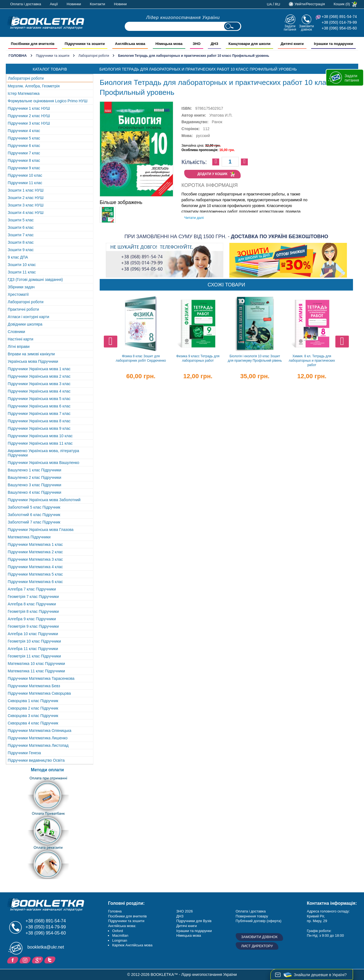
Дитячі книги (186, 926)
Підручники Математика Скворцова (39, 693)
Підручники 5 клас (24, 138)
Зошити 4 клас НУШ (26, 213)
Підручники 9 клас (24, 168)
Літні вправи (19, 347)
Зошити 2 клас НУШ (26, 198)
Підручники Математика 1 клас (35, 544)
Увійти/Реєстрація (309, 4)
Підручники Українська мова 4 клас (39, 391)
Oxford (117, 931)
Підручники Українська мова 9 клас (39, 428)
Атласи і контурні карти (28, 317)
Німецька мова (189, 935)
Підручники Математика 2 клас (35, 552)
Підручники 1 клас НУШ (29, 108)
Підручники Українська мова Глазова (41, 530)
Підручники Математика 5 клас (35, 574)
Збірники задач (21, 287)
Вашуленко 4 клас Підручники (34, 492)
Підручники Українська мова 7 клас (39, 414)
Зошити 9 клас (21, 250)
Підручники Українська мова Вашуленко (44, 463)
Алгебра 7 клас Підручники (32, 589)
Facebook (13, 960)
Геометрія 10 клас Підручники (34, 641)
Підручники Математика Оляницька (40, 731)
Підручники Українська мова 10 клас (40, 436)
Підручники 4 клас (24, 131)
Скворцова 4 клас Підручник (33, 723)
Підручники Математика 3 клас (35, 559)
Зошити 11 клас (22, 272)
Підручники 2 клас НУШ (29, 116)
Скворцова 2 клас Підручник (33, 708)
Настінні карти (21, 339)
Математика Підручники (29, 537)
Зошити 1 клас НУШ (26, 190)
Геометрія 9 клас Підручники (33, 626)
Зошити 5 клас (21, 220)
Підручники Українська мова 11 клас (40, 443)
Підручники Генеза (24, 753)
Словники (16, 332)
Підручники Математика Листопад (38, 745)
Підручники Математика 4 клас (35, 567)
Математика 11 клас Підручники (36, 671)
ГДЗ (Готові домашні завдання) (35, 280)
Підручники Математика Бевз (34, 686)
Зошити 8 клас (21, 242)
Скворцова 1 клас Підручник (33, 701)
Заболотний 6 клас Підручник (34, 515)
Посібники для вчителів (127, 916)
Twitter (51, 960)
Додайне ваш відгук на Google (38, 960)
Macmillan (120, 935)
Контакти (97, 4)
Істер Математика (24, 93)
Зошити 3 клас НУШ (26, 205)
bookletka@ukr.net (46, 947)
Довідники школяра (25, 324)
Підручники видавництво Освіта (36, 760)
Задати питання (290, 28)
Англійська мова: (122, 926)
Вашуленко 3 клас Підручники (34, 485)
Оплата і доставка (26, 4)
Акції (54, 4)
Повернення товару (252, 916)
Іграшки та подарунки (194, 931)
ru (277, 4)
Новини (120, 4)
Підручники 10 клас (25, 175)
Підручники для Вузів (194, 921)
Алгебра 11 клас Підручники (33, 649)
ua (269, 4)
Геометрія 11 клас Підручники (34, 656)
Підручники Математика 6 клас (35, 582)
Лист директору (257, 946)
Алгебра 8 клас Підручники (32, 604)
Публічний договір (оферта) (259, 921)
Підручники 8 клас (24, 160)
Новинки (74, 4)
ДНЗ (180, 916)
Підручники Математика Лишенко (38, 738)
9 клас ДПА (18, 257)
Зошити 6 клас (21, 227)
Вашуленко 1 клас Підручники (34, 470)
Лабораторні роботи (94, 56)
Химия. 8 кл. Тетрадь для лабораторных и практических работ (312, 361)
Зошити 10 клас (22, 265)
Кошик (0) (342, 4)
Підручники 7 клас (24, 153)
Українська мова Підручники (33, 361)
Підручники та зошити (53, 56)
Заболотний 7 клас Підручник (34, 522)
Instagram (26, 960)
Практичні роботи (23, 309)
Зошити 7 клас (21, 235)
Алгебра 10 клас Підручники (33, 634)
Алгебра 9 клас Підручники (32, 619)
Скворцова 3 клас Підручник (33, 716)
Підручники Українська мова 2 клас (39, 376)
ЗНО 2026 (184, 911)
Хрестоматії (18, 294)
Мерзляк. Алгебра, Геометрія (34, 86)
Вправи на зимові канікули (31, 354)
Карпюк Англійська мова (132, 945)
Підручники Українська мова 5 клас (39, 399)
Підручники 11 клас (25, 183)
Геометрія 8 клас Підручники (33, 611)
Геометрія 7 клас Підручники (33, 597)
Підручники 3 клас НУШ (29, 123)
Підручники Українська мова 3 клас (39, 384)
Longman (119, 940)
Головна (18, 56)
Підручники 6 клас (24, 146)
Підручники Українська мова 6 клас (39, 406)
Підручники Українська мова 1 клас (39, 369)
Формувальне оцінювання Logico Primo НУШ (48, 101)
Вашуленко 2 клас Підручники (34, 477)
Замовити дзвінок (306, 28)
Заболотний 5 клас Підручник (34, 507)
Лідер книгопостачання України (183, 18)
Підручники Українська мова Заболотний (44, 500)
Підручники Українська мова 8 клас (39, 421)
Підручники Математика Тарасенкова (41, 678)
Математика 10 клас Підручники (36, 664)
